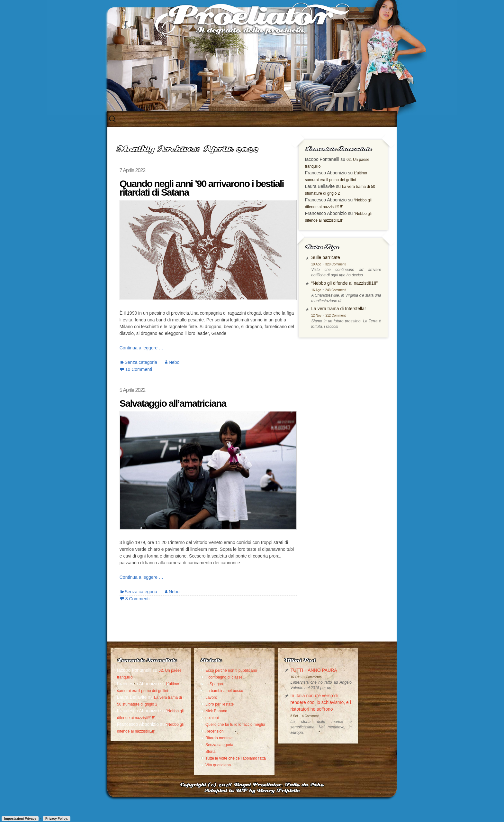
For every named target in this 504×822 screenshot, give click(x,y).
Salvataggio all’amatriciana (170, 403)
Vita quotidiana (206, 785)
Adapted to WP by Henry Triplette (252, 811)
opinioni (200, 724)
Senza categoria (138, 362)
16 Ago (328, 304)
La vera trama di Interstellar (350, 323)
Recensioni (203, 744)
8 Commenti (135, 598)
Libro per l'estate (208, 711)
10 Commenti (136, 369)
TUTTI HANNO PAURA (290, 670)
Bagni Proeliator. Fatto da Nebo (279, 805)
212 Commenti (347, 330)
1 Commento (288, 677)
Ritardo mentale (207, 751)
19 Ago (328, 271)
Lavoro (199, 704)
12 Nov (328, 330)
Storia (198, 765)
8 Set (270, 728)
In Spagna (202, 690)
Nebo (171, 362)
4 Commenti (286, 728)
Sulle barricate (337, 264)
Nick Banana (204, 717)
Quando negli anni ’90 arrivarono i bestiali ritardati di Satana (199, 188)
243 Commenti (347, 304)
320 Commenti (347, 271)
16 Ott (271, 677)
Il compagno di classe (212, 684)
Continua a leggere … (139, 347)
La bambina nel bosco (212, 697)
